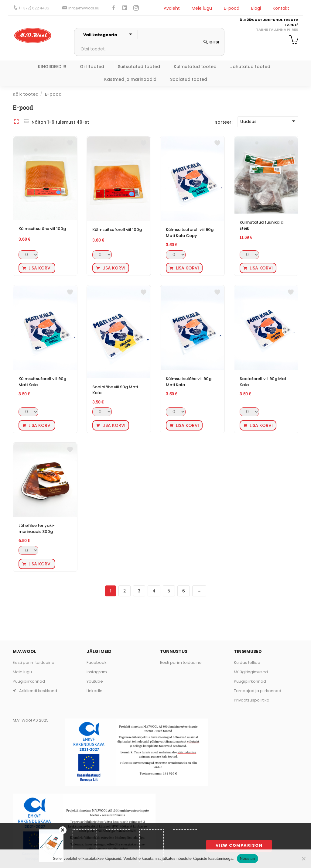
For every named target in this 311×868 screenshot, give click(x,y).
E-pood (232, 8)
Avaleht (172, 8)
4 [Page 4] (154, 591)
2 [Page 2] (125, 591)
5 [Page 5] (169, 591)
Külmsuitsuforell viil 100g (117, 230)
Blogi (256, 8)
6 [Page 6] (184, 591)
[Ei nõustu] (303, 859)
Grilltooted (92, 67)
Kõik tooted (26, 94)
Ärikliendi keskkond (35, 691)
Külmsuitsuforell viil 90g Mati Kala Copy (190, 233)
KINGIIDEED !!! (52, 67)
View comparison (239, 845)
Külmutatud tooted (195, 67)
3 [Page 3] (139, 591)
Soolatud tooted (189, 79)
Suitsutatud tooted (139, 67)
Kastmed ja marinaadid (130, 79)
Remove (63, 830)
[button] (291, 41)
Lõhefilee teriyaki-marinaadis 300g (37, 528)
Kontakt (281, 8)
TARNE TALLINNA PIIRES (277, 29)
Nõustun (248, 858)
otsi (211, 42)
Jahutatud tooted (250, 67)
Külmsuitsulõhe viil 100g (42, 229)
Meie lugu (202, 8)
